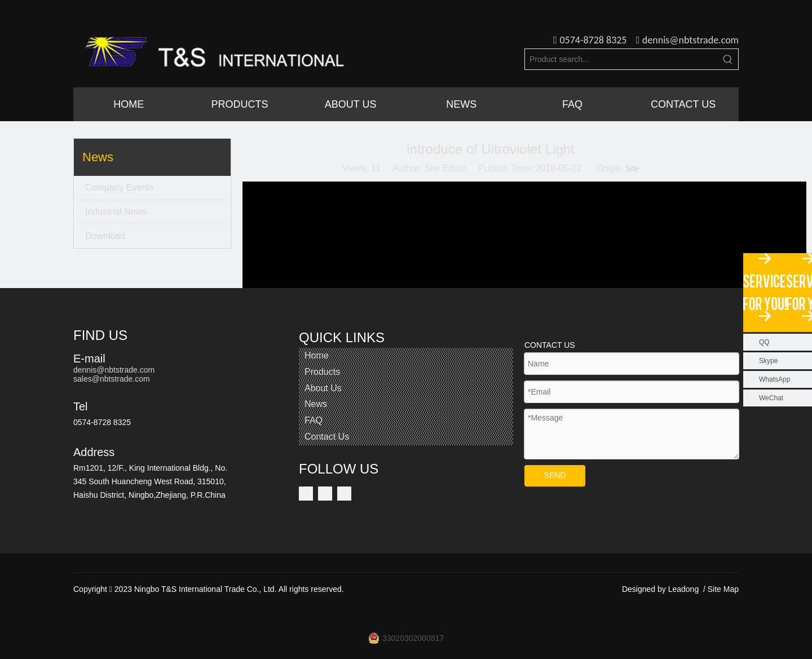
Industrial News (116, 212)
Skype (768, 361)
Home (317, 355)
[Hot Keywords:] (728, 59)
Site (632, 169)
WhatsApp (775, 379)
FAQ (314, 420)
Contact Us (327, 437)
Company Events (120, 187)
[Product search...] (621, 59)
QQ (764, 342)
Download (105, 236)
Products (322, 372)
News (316, 404)
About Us (323, 388)
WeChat (771, 398)
